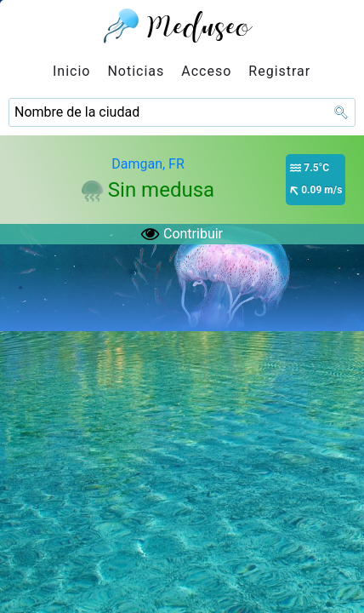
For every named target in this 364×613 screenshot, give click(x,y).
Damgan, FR (148, 164)
